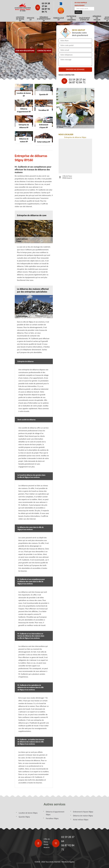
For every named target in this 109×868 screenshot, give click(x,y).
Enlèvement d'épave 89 (85, 19)
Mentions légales (68, 862)
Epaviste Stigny (24, 817)
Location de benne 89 (20, 19)
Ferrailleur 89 (59, 19)
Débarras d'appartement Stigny (55, 813)
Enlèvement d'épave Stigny (83, 812)
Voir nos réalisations (25, 51)
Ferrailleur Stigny (52, 818)
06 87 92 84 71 (46, 10)
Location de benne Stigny (28, 813)
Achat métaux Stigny (81, 820)
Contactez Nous (44, 51)
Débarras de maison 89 (97, 19)
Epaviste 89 (31, 19)
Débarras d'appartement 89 (44, 19)
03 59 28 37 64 (46, 5)
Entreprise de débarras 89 (72, 19)
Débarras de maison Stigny (83, 816)
